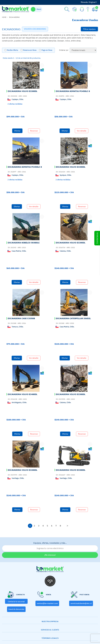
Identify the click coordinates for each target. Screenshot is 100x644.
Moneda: (85, 2)
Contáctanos (97, 238)
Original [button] (89, 2)
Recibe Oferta (13, 50)
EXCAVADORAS (14, 17)
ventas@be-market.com (47, 603)
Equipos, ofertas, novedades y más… (50, 547)
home (4, 17)
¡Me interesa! (50, 555)
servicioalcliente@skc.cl (81, 603)
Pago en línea (47, 50)
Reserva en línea (30, 50)
